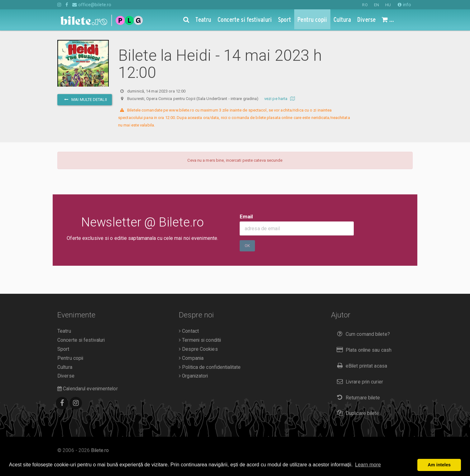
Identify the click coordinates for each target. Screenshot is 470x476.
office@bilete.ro (92, 5)
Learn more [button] (368, 465)
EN (376, 5)
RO (365, 5)
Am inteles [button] (439, 465)
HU (388, 5)
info (404, 5)
